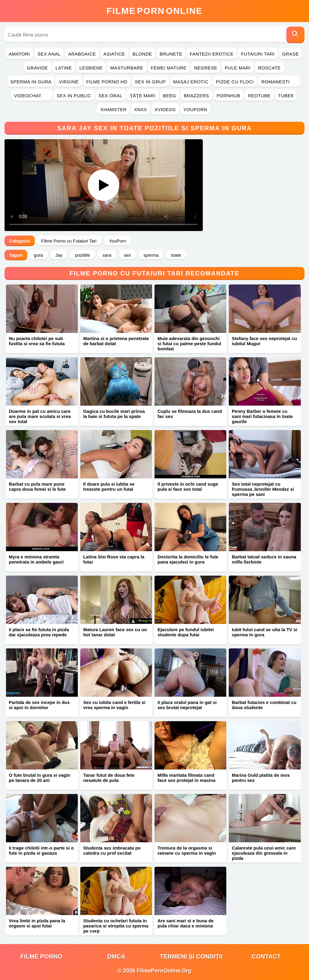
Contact (266, 956)
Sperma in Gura (31, 82)
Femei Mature (169, 68)
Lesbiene (91, 68)
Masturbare (127, 68)
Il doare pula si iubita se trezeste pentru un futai (109, 487)
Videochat (32, 96)
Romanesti (279, 82)
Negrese (206, 68)
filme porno (41, 956)
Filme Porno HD (107, 82)
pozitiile (82, 255)
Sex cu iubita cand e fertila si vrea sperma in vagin (114, 705)
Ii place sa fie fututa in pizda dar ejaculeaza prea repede (39, 632)
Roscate (269, 68)
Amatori (19, 54)
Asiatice (114, 54)
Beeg (170, 96)
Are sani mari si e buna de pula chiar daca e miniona (186, 923)
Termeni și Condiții (191, 956)
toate (176, 255)
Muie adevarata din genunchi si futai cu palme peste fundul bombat (189, 344)
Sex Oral (111, 96)
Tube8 (286, 96)
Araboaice (82, 54)
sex (127, 255)
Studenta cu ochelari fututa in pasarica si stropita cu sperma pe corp (116, 926)
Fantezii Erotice (212, 54)
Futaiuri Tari (258, 54)
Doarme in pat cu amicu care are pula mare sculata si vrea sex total (40, 416)
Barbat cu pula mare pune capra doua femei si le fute (37, 487)
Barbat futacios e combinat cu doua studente (264, 705)
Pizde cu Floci (235, 82)
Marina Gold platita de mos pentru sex (261, 778)
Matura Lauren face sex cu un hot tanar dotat (115, 632)
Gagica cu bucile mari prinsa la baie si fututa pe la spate (114, 414)
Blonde (142, 54)
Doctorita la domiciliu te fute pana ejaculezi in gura (188, 559)
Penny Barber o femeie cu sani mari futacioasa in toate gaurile (262, 416)
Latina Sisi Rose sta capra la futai (114, 559)
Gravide (37, 68)
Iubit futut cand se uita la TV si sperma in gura (264, 632)
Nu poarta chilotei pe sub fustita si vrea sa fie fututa (37, 341)
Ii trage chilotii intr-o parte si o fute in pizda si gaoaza (41, 850)
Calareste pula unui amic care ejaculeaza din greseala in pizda (264, 853)
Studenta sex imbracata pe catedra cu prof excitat (112, 850)
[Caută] (295, 35)
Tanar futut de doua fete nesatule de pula (109, 778)
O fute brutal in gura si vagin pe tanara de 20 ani (39, 778)
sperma (151, 255)
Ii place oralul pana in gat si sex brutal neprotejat (187, 705)
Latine (64, 68)
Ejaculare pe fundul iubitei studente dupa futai (186, 632)
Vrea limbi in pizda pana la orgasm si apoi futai (37, 923)
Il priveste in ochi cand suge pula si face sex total (188, 487)
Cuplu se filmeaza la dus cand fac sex (190, 414)
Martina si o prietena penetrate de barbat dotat (116, 341)
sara (107, 255)
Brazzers (196, 96)
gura (38, 255)
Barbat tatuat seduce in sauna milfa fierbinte (264, 559)
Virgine (69, 82)
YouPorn (195, 109)
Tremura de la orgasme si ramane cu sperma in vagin (187, 850)
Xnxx (140, 109)
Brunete (171, 54)
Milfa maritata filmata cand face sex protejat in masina (186, 778)
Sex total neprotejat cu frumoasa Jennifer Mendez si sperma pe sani (263, 489)
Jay (59, 255)
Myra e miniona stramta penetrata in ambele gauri (36, 559)
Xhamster (113, 109)
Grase (290, 54)
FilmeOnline (154, 11)
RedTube (259, 96)
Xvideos (165, 109)
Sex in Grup (150, 82)
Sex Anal (49, 54)
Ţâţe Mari (143, 96)
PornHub (229, 96)
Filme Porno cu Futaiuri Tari (69, 241)
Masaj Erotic (191, 82)
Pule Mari (238, 68)
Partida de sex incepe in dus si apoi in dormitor (39, 705)
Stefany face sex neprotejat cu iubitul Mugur (264, 341)
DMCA (116, 956)
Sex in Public (74, 96)
